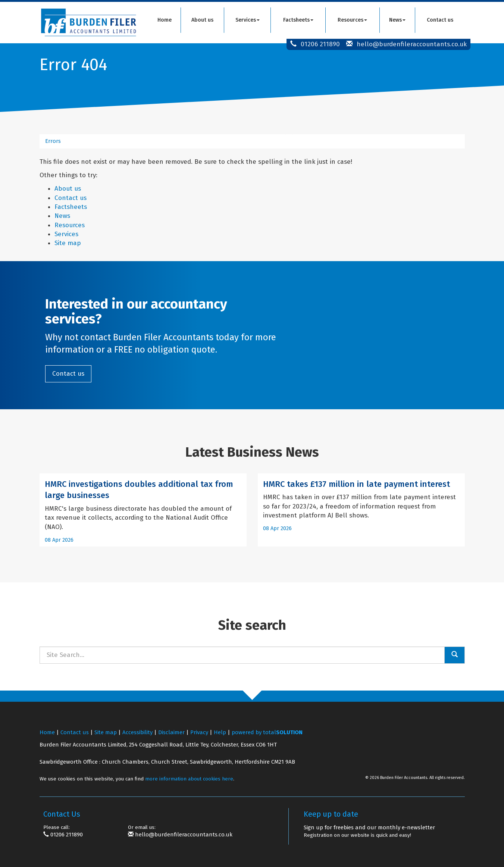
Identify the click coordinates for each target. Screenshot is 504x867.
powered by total (267, 732)
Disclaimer (171, 732)
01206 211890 (320, 44)
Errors (53, 141)
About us (202, 20)
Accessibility (137, 732)
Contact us (440, 20)
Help (220, 732)
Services (248, 20)
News (397, 20)
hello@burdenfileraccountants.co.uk (412, 44)
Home (165, 20)
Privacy (199, 732)
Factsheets (298, 20)
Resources (352, 20)
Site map (68, 243)
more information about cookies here (189, 779)
